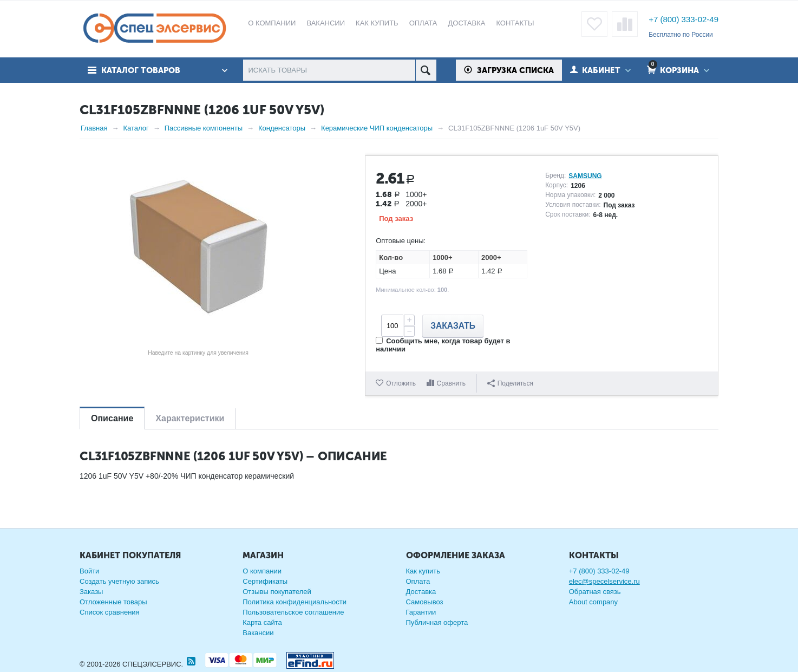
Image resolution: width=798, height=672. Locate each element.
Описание (112, 418)
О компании (262, 571)
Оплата (418, 581)
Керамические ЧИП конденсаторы (377, 128)
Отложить (401, 383)
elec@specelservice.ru (604, 581)
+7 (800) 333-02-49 (683, 19)
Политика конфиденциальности (295, 602)
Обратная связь (595, 592)
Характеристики (190, 418)
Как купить (423, 571)
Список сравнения (110, 612)
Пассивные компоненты (204, 128)
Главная (94, 128)
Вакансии (258, 633)
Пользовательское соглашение (293, 612)
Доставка (421, 592)
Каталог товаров (141, 70)
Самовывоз (425, 602)
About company (593, 602)
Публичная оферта (437, 622)
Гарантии (421, 612)
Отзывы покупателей (277, 592)
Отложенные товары (113, 602)
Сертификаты (265, 581)
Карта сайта (262, 622)
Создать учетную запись (119, 581)
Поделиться (510, 383)
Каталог (136, 128)
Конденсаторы (282, 128)
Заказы (91, 592)
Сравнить (451, 383)
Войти (89, 571)
